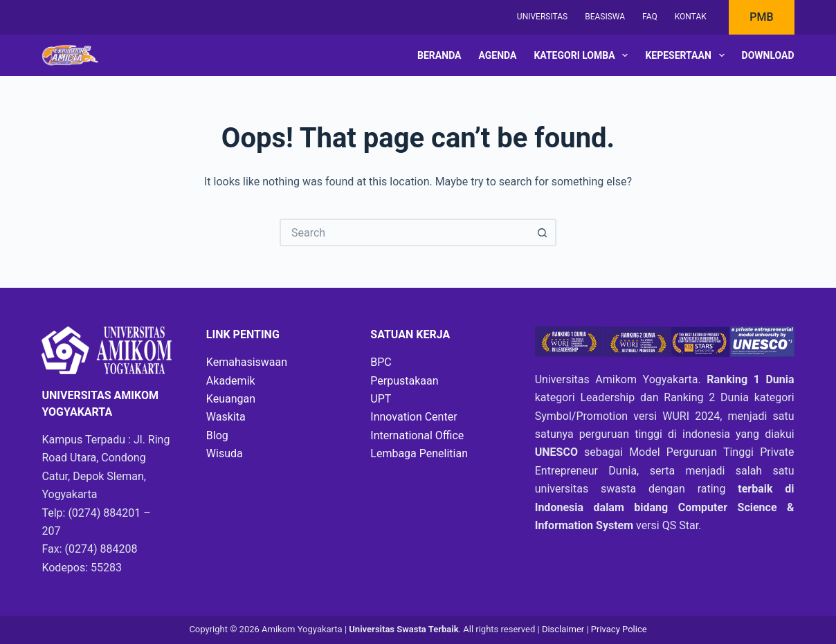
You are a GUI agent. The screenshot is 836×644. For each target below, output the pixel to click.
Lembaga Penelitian (419, 453)
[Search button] (543, 232)
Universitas (542, 17)
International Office (417, 435)
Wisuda (225, 453)
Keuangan (231, 399)
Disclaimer (564, 629)
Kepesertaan (687, 55)
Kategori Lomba (583, 55)
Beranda (439, 55)
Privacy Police (619, 629)
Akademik (231, 381)
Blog (217, 435)
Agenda (498, 55)
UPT (381, 399)
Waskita (226, 417)
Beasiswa (605, 17)
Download (768, 55)
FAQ (650, 17)
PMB (761, 17)
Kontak (691, 17)
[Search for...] (404, 232)
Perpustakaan (404, 381)
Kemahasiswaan (247, 362)
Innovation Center (414, 417)
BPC (381, 362)
